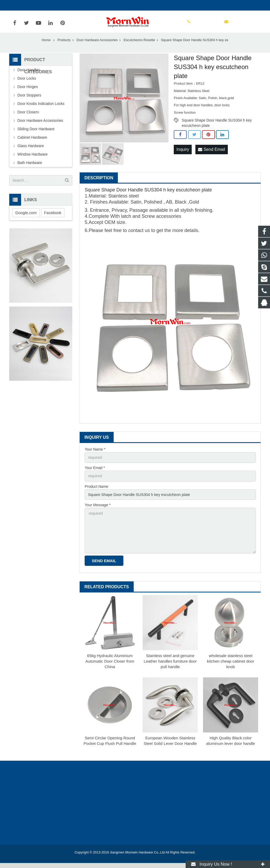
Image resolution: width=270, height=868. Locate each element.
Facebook (53, 220)
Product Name (96, 493)
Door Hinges (28, 94)
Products (64, 47)
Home (46, 47)
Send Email (211, 156)
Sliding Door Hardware (36, 136)
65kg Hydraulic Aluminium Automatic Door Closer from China (110, 666)
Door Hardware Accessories (97, 47)
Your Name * (95, 456)
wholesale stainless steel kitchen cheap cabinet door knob (231, 666)
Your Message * (98, 511)
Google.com (26, 220)
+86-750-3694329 (28, 5)
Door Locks (27, 86)
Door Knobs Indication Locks (41, 111)
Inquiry (183, 156)
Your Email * (95, 475)
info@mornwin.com (67, 5)
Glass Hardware (31, 153)
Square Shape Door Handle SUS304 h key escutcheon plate (217, 128)
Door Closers (28, 119)
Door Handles (29, 77)
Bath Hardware (30, 170)
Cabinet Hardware (32, 145)
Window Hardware (32, 162)
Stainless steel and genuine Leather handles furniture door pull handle (170, 666)
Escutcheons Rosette (139, 47)
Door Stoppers (29, 103)
